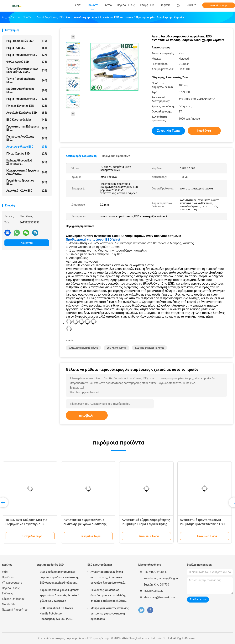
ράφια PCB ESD (27, 48)
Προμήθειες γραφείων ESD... (27, 182)
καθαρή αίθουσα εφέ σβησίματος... (27, 162)
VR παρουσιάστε (12, 583)
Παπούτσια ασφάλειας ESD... (27, 138)
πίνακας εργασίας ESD (27, 106)
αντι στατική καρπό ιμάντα (83, 348)
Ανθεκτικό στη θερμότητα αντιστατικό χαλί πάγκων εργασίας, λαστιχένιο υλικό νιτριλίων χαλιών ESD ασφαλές (110, 578)
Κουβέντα (27, 243)
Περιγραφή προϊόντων (116, 156)
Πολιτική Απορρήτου (15, 610)
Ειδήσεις (7, 593)
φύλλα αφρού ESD (27, 62)
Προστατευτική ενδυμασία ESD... (27, 128)
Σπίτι (5, 572)
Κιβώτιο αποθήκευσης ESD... (27, 90)
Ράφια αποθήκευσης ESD (27, 99)
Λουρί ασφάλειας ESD (27, 147)
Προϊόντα (8, 577)
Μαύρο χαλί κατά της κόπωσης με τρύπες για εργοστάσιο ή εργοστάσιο (110, 614)
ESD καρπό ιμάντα (116, 348)
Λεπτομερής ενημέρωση (81, 156)
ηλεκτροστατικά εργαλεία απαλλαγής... (27, 172)
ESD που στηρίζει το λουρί (149, 348)
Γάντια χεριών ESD (27, 154)
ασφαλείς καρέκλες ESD (27, 113)
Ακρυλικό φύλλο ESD (27, 191)
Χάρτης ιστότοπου (13, 599)
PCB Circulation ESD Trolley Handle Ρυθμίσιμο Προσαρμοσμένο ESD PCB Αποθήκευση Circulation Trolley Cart (59, 614)
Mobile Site (9, 604)
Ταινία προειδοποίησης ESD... (27, 80)
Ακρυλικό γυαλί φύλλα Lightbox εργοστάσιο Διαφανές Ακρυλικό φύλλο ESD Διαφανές (59, 595)
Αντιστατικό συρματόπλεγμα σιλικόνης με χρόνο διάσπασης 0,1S (85, 524)
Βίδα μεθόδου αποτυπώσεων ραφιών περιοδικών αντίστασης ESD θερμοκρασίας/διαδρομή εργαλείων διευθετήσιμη (59, 578)
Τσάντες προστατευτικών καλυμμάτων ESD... (27, 70)
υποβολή (87, 415)
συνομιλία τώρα (219, 5)
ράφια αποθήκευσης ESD (27, 55)
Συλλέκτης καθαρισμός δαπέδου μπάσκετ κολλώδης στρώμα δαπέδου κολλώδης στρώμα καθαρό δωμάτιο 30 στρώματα (108, 596)
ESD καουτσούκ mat (27, 120)
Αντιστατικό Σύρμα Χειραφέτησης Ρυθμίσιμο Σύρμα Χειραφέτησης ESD (146, 524)
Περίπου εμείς (11, 588)
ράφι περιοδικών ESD (27, 41)
